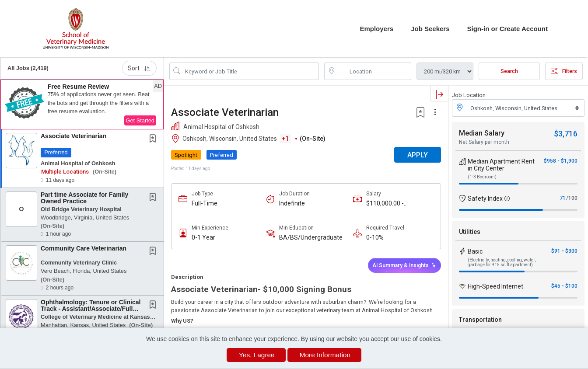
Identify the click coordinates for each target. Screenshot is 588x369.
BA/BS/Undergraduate (311, 237)
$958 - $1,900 (561, 161)
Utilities (470, 232)
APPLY (418, 155)
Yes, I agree (257, 355)
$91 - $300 (564, 251)
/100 (572, 198)
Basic (475, 251)
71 (563, 198)
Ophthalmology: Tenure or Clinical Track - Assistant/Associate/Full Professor (91, 309)
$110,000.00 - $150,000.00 (385, 204)
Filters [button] (564, 71)
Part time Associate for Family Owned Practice (84, 198)
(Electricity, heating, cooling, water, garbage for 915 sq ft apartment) (502, 262)
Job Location (469, 95)
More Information (325, 355)
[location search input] (374, 71)
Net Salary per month (484, 142)
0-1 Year (203, 237)
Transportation (480, 320)
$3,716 (566, 134)
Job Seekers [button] (430, 29)
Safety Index (485, 198)
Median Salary (482, 133)
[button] (82, 104)
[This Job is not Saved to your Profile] (154, 139)
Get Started (140, 120)
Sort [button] (139, 68)
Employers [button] (376, 29)
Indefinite (292, 203)
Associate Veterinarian (73, 136)
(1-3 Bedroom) (482, 177)
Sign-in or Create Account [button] (507, 29)
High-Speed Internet (495, 286)
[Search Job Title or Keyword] (250, 71)
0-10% (375, 237)
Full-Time (205, 203)
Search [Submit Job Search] (509, 71)
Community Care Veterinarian (84, 248)
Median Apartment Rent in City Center (501, 165)
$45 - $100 (564, 286)
